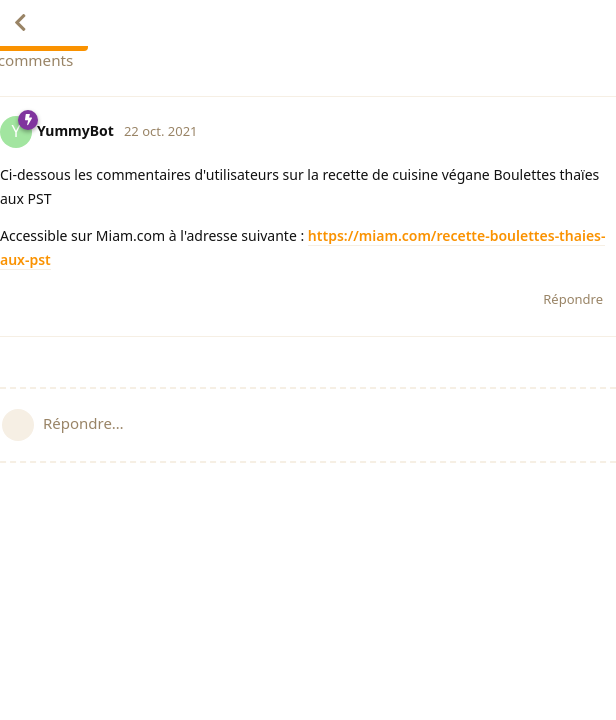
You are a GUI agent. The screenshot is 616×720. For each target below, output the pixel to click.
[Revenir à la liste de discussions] (20, 23)
